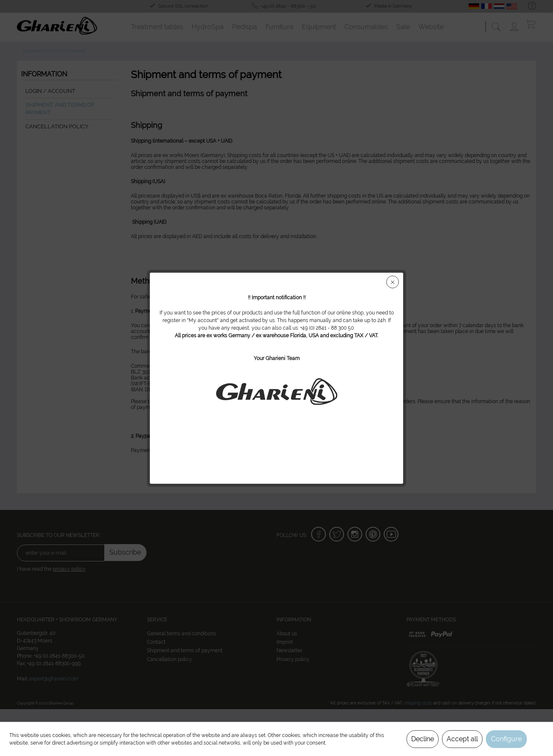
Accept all (462, 739)
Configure (506, 739)
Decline (423, 739)
